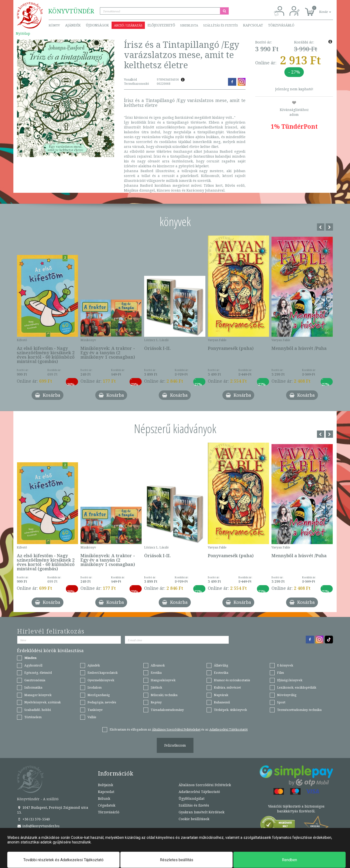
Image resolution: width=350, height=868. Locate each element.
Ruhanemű (222, 702)
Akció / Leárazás (128, 25)
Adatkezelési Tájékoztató (199, 792)
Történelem (33, 717)
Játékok (156, 687)
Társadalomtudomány (167, 710)
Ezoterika (221, 673)
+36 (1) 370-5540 (33, 819)
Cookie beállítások (194, 819)
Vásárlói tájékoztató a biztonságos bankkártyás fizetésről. (296, 809)
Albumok (158, 665)
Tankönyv (95, 710)
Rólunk (104, 798)
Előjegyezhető (161, 25)
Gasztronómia (35, 680)
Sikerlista (189, 25)
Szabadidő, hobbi (38, 710)
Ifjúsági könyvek (290, 680)
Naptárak (221, 695)
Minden (30, 658)
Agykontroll (33, 665)
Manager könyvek (38, 695)
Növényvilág (287, 695)
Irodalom (95, 687)
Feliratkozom (175, 745)
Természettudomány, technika (299, 710)
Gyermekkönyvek (101, 680)
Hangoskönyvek (163, 680)
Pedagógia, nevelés (102, 702)
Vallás (92, 717)
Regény (156, 702)
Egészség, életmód (38, 673)
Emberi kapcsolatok (103, 673)
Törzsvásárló (281, 25)
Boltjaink (105, 785)
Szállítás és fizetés (221, 25)
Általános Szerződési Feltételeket (176, 729)
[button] (320, 9)
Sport (281, 702)
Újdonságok (97, 25)
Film (280, 673)
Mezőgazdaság (99, 695)
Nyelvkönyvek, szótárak (43, 702)
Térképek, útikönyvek (230, 710)
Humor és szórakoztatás (232, 680)
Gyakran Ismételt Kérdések (201, 812)
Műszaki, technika (164, 695)
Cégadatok (107, 805)
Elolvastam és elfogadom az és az (179, 729)
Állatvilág (221, 665)
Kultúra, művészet (227, 687)
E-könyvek (285, 665)
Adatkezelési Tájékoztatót (228, 729)
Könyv (54, 25)
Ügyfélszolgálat (192, 798)
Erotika (156, 673)
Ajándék (73, 25)
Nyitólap (23, 33)
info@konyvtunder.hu (38, 826)
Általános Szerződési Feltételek (205, 785)
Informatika (33, 687)
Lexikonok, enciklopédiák (297, 687)
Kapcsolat (253, 25)
